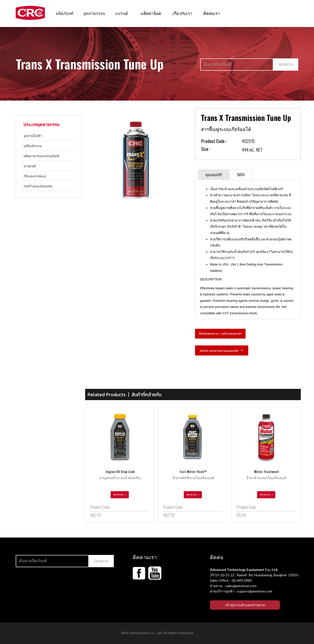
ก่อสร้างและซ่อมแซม (38, 186)
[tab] (214, 175)
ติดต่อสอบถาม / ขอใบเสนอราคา (220, 334)
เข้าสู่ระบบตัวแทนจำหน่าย (245, 605)
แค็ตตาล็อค (151, 13)
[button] (65, 13)
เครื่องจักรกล (33, 146)
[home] (30, 13)
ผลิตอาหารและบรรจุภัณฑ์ (41, 156)
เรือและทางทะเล (35, 176)
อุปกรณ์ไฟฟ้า (33, 136)
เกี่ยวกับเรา (182, 13)
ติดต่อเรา (212, 13)
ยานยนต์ (30, 166)
